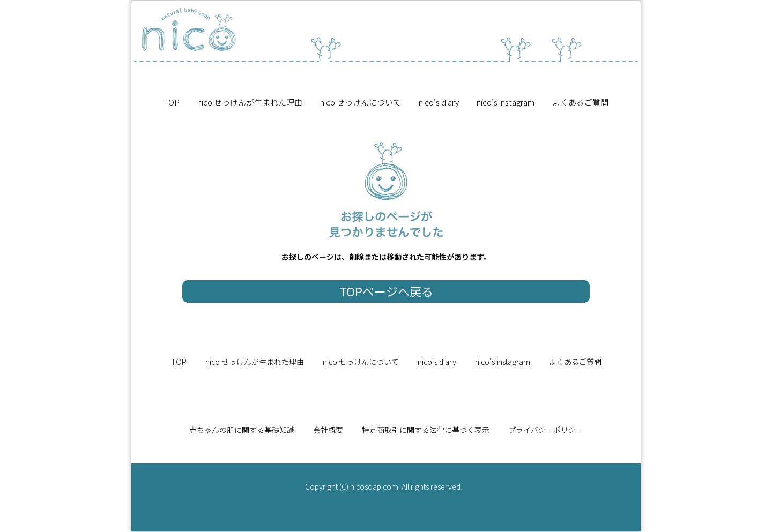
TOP (172, 102)
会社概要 (328, 430)
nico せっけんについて (361, 102)
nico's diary (439, 102)
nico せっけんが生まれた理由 (250, 102)
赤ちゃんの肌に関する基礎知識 (242, 430)
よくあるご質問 (580, 102)
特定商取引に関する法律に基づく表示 (426, 430)
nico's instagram (506, 102)
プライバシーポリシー (546, 430)
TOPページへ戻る (386, 291)
